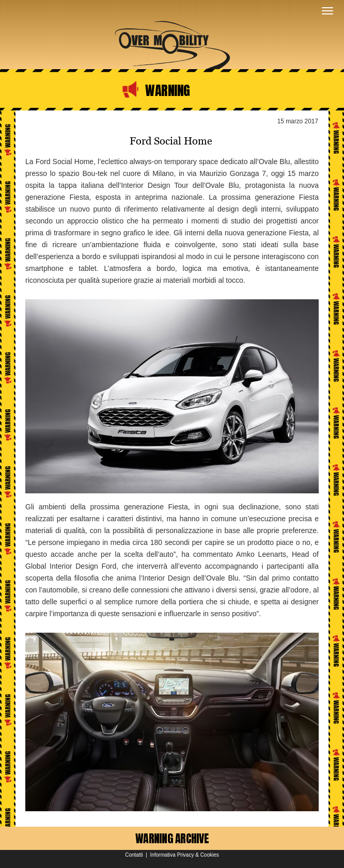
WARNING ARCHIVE (172, 838)
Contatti (134, 855)
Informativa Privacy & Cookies (184, 855)
